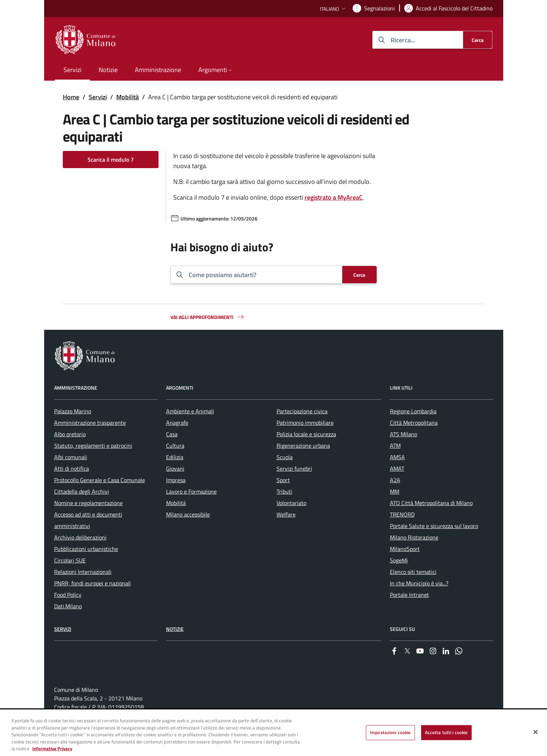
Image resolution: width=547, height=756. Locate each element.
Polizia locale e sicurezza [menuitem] (306, 434)
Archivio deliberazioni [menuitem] (80, 537)
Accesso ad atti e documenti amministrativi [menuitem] (88, 520)
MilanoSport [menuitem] (405, 549)
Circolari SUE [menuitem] (70, 560)
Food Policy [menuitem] (68, 595)
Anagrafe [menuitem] (177, 423)
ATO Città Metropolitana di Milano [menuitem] (431, 503)
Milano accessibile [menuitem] (188, 514)
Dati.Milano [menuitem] (68, 606)
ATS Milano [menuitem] (404, 434)
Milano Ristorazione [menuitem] (414, 537)
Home (71, 97)
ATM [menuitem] (395, 446)
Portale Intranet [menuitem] (409, 595)
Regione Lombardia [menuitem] (413, 411)
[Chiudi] (536, 732)
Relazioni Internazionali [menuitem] (83, 572)
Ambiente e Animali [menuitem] (190, 411)
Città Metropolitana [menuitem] (414, 423)
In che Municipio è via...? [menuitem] (419, 583)
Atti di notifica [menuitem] (72, 469)
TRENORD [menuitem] (402, 514)
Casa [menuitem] (172, 434)
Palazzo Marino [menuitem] (73, 411)
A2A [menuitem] (395, 480)
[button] (333, 9)
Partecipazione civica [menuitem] (302, 411)
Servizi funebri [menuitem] (294, 469)
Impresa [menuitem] (176, 480)
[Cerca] (478, 40)
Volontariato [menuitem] (291, 503)
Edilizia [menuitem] (175, 457)
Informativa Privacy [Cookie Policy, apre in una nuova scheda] (52, 749)
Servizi (98, 97)
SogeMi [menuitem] (399, 560)
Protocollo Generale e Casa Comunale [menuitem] (100, 480)
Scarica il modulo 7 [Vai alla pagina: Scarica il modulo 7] (111, 160)
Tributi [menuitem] (284, 491)
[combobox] (263, 275)
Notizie (175, 629)
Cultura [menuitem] (175, 446)
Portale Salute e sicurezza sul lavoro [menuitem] (434, 526)
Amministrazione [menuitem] (158, 70)
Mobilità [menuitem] (176, 503)
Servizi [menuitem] (72, 70)
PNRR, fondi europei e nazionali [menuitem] (93, 583)
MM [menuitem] (395, 491)
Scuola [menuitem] (285, 457)
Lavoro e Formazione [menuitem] (191, 491)
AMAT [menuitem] (397, 469)
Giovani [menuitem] (175, 469)
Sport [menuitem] (283, 480)
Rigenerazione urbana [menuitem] (303, 446)
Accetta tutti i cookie (447, 732)
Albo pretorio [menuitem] (70, 434)
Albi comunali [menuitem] (71, 457)
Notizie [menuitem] (108, 70)
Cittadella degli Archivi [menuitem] (82, 491)
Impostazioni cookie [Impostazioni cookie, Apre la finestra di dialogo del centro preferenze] (390, 732)
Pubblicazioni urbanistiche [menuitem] (86, 549)
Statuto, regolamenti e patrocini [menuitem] (93, 446)
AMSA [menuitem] (397, 457)
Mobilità (128, 97)
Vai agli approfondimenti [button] (208, 317)
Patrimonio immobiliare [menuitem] (305, 423)
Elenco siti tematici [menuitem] (413, 572)
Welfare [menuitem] (286, 514)
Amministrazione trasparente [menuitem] (90, 423)
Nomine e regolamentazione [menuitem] (88, 503)
